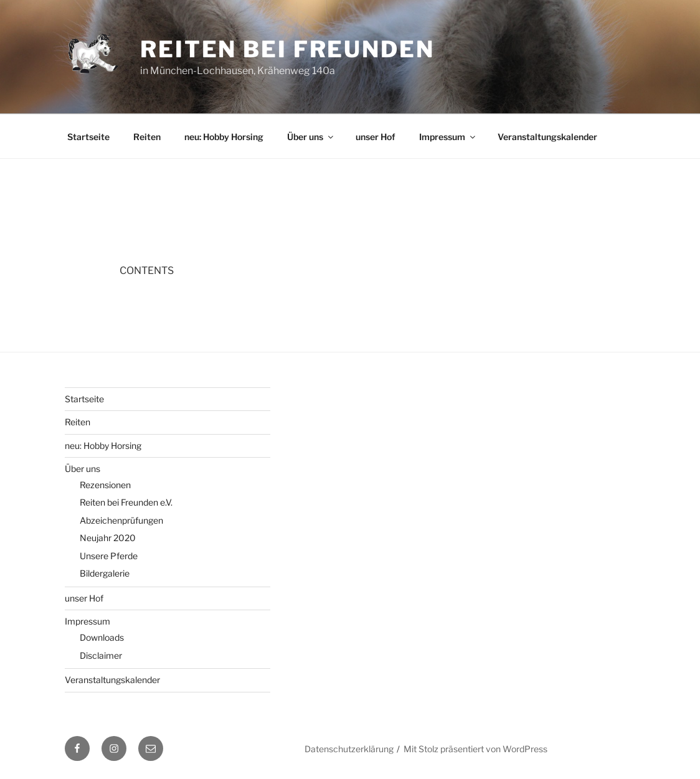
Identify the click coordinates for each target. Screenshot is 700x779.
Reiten (147, 137)
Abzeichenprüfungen (121, 520)
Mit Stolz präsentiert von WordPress (475, 749)
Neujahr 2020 (108, 538)
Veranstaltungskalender (547, 137)
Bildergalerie (105, 573)
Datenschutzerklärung (349, 749)
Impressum (448, 137)
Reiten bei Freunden (287, 49)
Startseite (88, 137)
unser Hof (376, 137)
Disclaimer (101, 655)
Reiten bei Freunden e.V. (126, 502)
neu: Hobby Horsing (224, 137)
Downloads (102, 637)
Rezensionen (105, 485)
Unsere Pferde (109, 556)
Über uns (311, 137)
